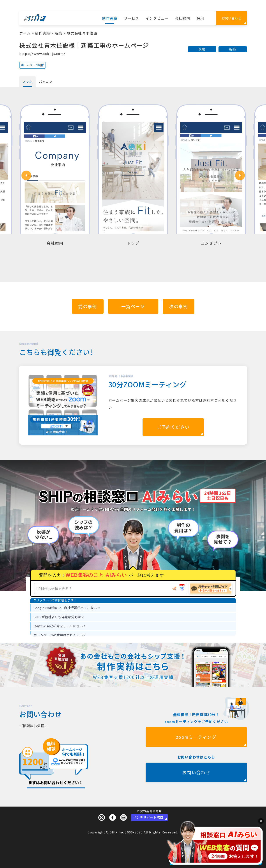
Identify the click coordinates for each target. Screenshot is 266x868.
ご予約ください (173, 427)
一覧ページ (133, 306)
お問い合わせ (232, 18)
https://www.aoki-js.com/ (42, 53)
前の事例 (87, 306)
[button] (26, 175)
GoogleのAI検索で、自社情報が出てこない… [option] (67, 608)
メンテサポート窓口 (148, 817)
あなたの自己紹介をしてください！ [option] (60, 626)
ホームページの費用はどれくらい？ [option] (60, 635)
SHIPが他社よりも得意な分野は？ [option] (59, 617)
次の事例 (178, 306)
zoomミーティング (196, 758)
